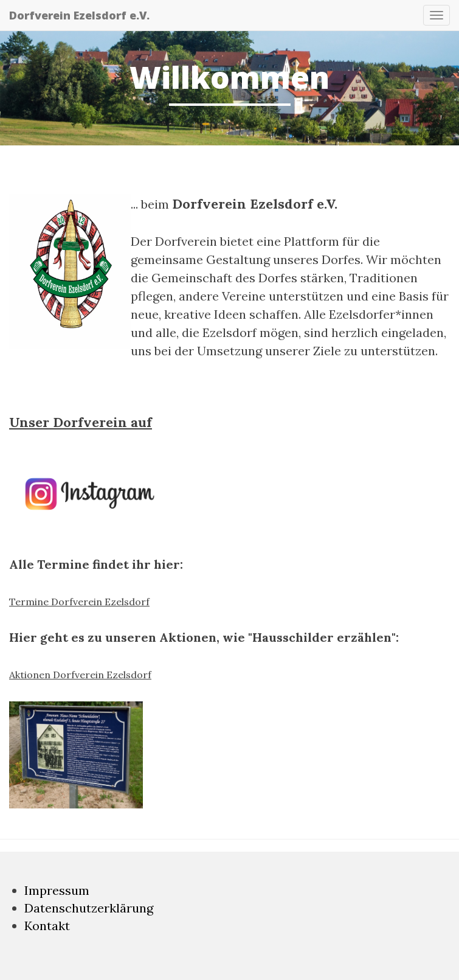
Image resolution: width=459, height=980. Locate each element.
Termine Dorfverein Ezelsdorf (79, 602)
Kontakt (47, 926)
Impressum (57, 890)
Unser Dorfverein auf (81, 422)
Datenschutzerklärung (89, 908)
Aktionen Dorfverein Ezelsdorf (80, 675)
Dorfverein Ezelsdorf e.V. (79, 15)
